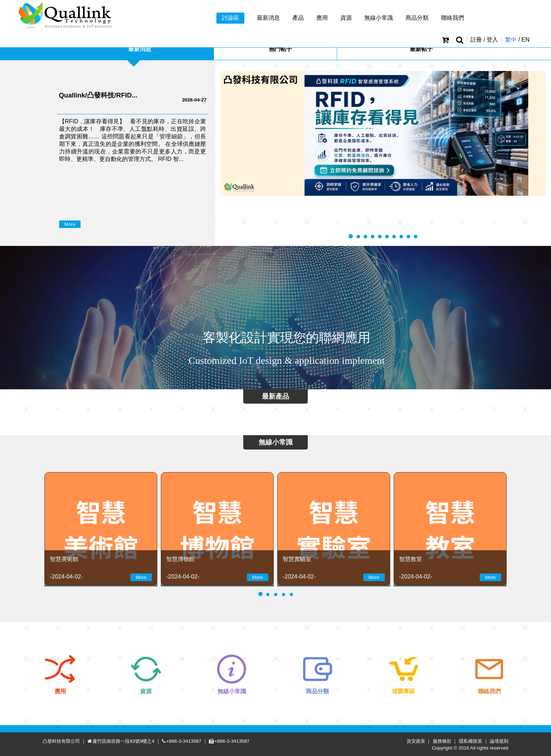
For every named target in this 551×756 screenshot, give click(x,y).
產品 (298, 18)
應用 (322, 18)
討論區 (230, 18)
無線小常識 (379, 18)
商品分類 (417, 18)
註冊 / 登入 (484, 40)
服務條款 (442, 741)
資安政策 (416, 741)
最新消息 (268, 18)
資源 (346, 18)
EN (526, 40)
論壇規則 (499, 741)
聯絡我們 (452, 18)
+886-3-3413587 (184, 741)
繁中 (511, 40)
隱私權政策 (471, 741)
